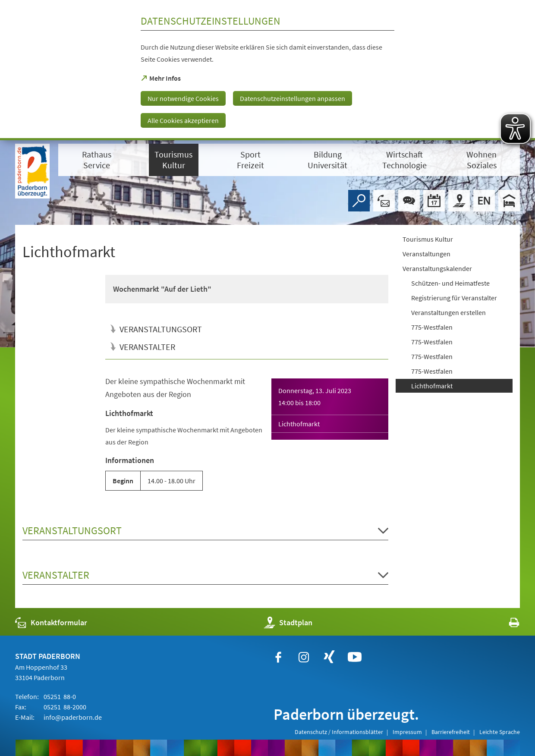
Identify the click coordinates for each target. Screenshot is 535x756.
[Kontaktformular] (384, 201)
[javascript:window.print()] (506, 625)
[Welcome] (484, 201)
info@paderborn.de (72, 717)
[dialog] (267, 70)
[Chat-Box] (409, 201)
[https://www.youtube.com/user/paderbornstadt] (355, 657)
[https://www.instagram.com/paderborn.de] (304, 657)
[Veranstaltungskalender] (434, 201)
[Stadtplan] (459, 201)
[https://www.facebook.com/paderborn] (278, 657)
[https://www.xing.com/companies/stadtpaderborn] (329, 657)
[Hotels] (509, 201)
